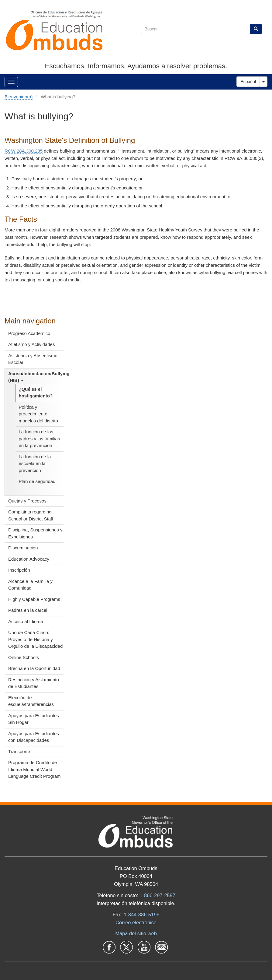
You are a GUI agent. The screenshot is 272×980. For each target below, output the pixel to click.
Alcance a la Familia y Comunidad (30, 585)
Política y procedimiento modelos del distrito (38, 414)
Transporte (19, 751)
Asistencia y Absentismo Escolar (33, 359)
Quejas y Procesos (27, 501)
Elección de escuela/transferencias (31, 701)
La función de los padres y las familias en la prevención (40, 439)
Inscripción (19, 570)
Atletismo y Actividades (31, 344)
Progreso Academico (29, 333)
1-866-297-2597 (157, 895)
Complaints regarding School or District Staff (31, 515)
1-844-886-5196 (141, 915)
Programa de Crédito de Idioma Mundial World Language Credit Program (34, 769)
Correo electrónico (136, 922)
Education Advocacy (29, 559)
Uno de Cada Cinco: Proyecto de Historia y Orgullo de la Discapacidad (35, 639)
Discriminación (23, 548)
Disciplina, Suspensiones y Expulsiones (35, 533)
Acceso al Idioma (26, 621)
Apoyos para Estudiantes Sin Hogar (34, 719)
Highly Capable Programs (34, 599)
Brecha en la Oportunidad (34, 668)
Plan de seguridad (37, 481)
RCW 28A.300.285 (24, 151)
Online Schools (24, 657)
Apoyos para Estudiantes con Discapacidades (34, 737)
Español (248, 82)
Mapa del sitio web (136, 933)
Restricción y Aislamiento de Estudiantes (34, 683)
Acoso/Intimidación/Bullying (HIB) (36, 377)
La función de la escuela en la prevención (35, 464)
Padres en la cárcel (28, 610)
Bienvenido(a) (19, 97)
